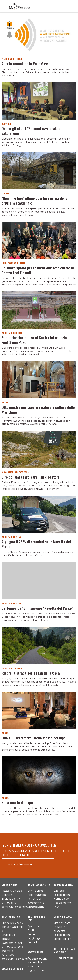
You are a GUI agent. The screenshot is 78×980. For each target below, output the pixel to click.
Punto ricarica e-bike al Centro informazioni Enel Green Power (36, 340)
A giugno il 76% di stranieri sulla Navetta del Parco (36, 544)
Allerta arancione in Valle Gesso (26, 63)
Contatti (33, 942)
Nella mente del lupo (17, 802)
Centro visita (35, 891)
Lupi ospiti (60, 891)
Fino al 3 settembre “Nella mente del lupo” (34, 738)
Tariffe (32, 930)
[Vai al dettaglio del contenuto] (39, 36)
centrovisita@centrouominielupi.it (23, 907)
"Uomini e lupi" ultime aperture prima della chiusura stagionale (34, 200)
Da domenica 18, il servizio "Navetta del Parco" (37, 608)
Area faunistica (37, 895)
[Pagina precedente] (37, 824)
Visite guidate (36, 907)
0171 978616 (9, 903)
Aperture (33, 926)
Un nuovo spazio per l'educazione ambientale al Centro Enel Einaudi (38, 270)
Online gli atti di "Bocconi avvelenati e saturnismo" (31, 131)
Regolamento (62, 903)
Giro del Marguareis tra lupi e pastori (30, 477)
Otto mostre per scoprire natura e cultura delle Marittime (38, 410)
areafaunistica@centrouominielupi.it (24, 959)
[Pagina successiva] (41, 824)
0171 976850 (9, 947)
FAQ (56, 907)
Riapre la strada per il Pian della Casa (31, 673)
